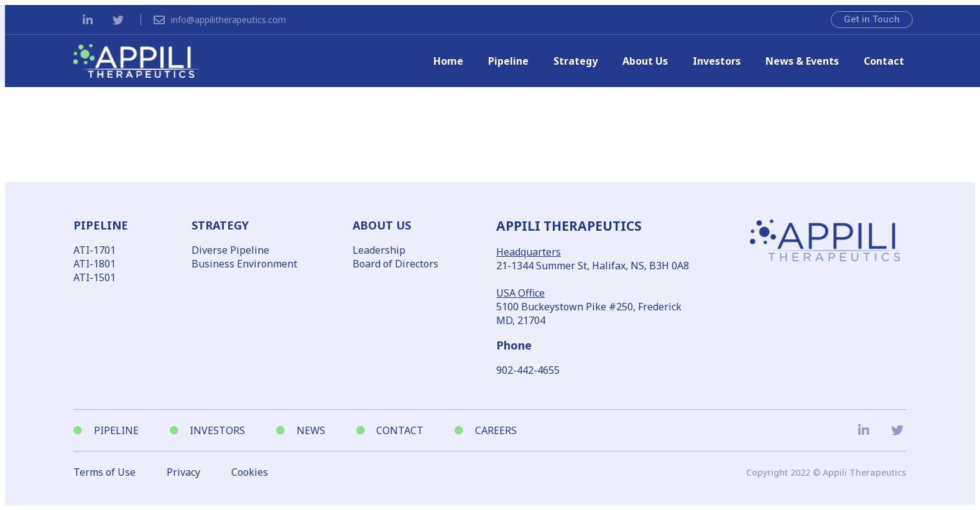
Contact (884, 61)
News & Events (802, 61)
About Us (645, 61)
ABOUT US (382, 225)
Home (448, 61)
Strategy (576, 61)
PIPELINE (101, 225)
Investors (717, 61)
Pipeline (508, 61)
